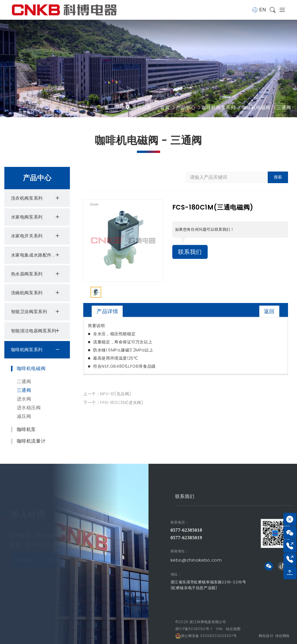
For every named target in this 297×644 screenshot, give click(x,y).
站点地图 (233, 629)
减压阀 (24, 416)
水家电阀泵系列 (36, 217)
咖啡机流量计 (31, 441)
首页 (165, 108)
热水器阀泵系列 (36, 274)
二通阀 (24, 381)
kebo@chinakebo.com (160, 560)
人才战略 (36, 554)
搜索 (278, 177)
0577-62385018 (150, 530)
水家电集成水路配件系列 (36, 255)
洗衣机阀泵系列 (36, 198)
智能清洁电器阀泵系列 (36, 331)
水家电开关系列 (36, 236)
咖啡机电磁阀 (256, 108)
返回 (269, 311)
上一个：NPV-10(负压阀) (107, 394)
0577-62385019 (150, 538)
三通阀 (284, 108)
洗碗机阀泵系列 (36, 293)
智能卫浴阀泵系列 (36, 312)
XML (220, 629)
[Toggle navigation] (280, 10)
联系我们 (190, 252)
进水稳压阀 (29, 408)
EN (259, 10)
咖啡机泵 (26, 430)
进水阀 (24, 399)
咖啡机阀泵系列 (218, 108)
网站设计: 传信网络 (274, 636)
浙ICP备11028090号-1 (194, 629)
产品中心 (186, 108)
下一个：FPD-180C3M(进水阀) (113, 403)
